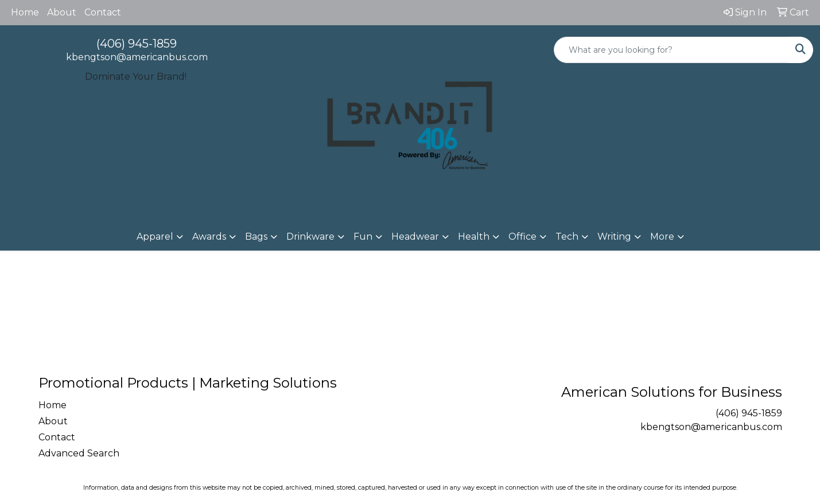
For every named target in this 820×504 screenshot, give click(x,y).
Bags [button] (256, 237)
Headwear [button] (415, 237)
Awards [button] (209, 237)
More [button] (662, 237)
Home (25, 12)
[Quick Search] (671, 50)
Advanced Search (79, 453)
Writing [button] (614, 237)
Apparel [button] (155, 237)
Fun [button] (363, 237)
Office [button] (522, 237)
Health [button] (474, 237)
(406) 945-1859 (137, 44)
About (62, 12)
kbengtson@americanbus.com (137, 57)
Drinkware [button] (310, 237)
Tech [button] (567, 237)
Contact (103, 12)
